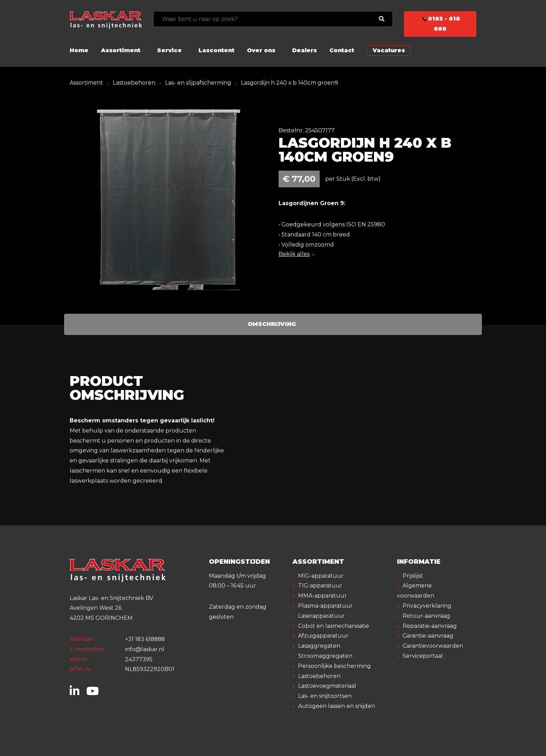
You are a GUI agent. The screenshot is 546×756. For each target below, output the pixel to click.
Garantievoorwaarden (433, 646)
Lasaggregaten (319, 646)
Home (79, 50)
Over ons (261, 50)
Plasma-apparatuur (325, 606)
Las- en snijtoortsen (325, 696)
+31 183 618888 (146, 639)
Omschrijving (272, 324)
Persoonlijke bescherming (334, 666)
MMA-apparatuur (322, 596)
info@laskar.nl (145, 649)
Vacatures (389, 50)
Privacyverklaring (427, 606)
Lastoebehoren (134, 83)
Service (169, 50)
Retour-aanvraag (426, 616)
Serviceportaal (423, 656)
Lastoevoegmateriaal (327, 686)
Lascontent (216, 50)
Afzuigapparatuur (323, 636)
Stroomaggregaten (325, 656)
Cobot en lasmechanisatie (334, 626)
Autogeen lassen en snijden (337, 706)
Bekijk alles (297, 254)
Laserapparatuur (321, 616)
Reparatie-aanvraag (430, 626)
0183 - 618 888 (440, 24)
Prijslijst (413, 576)
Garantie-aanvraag (428, 636)
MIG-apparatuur (321, 576)
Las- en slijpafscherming (198, 83)
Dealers (305, 50)
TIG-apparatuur (320, 586)
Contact (342, 50)
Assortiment (121, 50)
